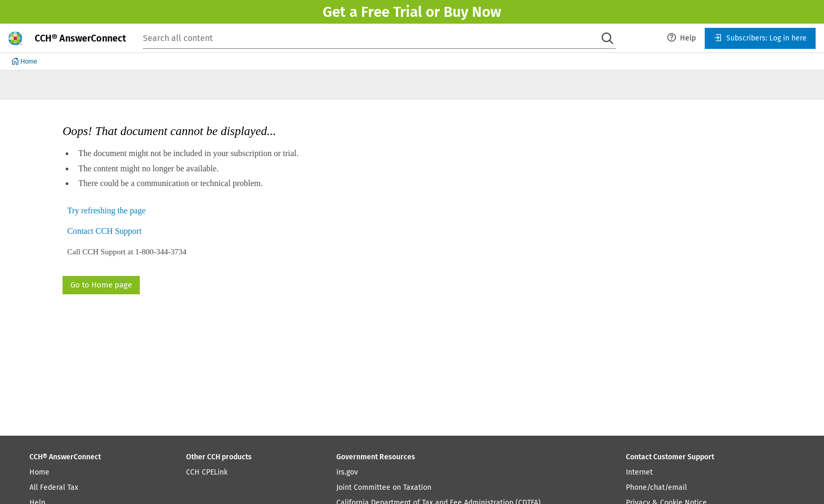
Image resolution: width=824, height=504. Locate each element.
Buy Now (472, 12)
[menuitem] (682, 38)
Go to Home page (101, 285)
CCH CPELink (207, 472)
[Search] (607, 38)
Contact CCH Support (104, 232)
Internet (639, 472)
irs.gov (347, 472)
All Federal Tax (54, 487)
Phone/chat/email (656, 487)
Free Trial (392, 12)
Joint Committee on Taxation (384, 487)
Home (39, 472)
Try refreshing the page (106, 211)
